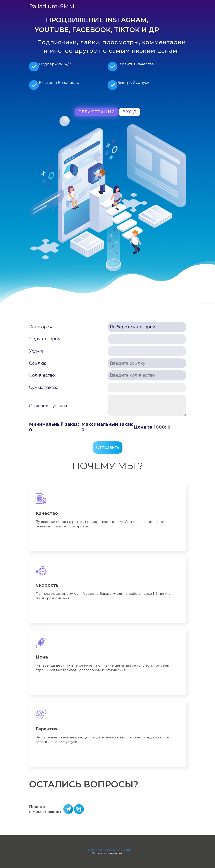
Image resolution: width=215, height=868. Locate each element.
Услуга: (37, 351)
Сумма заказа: (44, 387)
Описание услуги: (48, 406)
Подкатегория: (45, 339)
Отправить (108, 447)
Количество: (42, 375)
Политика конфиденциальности (108, 850)
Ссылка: (38, 363)
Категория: (41, 327)
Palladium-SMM (52, 7)
